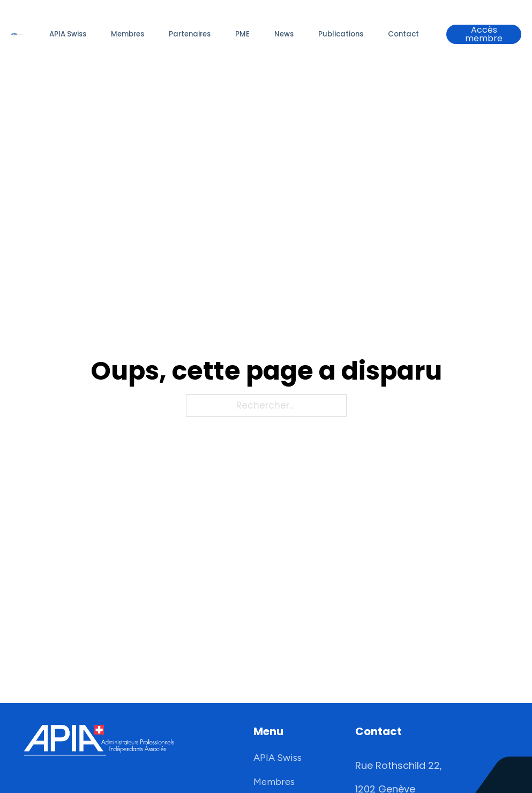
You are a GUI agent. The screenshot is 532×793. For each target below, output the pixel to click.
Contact (403, 34)
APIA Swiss (68, 34)
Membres (128, 34)
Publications (341, 34)
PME (242, 34)
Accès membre (484, 34)
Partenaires (190, 34)
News (284, 34)
